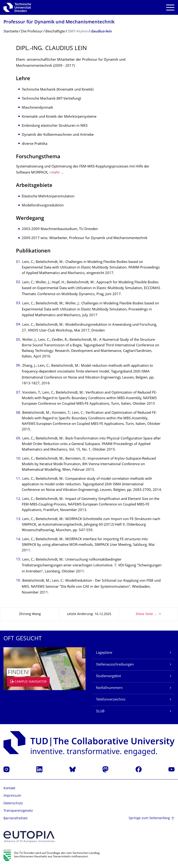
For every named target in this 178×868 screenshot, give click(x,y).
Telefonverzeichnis (111, 700)
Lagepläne (104, 653)
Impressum (12, 796)
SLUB (100, 712)
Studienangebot (108, 676)
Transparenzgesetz (18, 811)
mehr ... (57, 173)
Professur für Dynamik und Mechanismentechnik (59, 22)
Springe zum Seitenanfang (149, 818)
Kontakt (9, 788)
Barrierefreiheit (16, 819)
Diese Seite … (146, 614)
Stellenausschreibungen (115, 665)
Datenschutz (13, 803)
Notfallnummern (109, 688)
